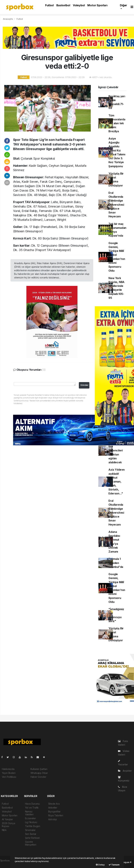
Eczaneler (30, 818)
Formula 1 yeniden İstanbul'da (116, 563)
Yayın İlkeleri (9, 773)
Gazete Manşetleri (31, 843)
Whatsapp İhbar (39, 773)
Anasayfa (8, 19)
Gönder (84, 385)
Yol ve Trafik (32, 808)
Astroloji (52, 819)
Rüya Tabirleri (56, 815)
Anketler (53, 808)
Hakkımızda (8, 769)
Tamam (114, 865)
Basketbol (63, 5)
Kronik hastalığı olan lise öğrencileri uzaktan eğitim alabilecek (117, 451)
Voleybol (79, 5)
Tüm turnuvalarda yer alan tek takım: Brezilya (117, 123)
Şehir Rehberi (33, 838)
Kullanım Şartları (39, 769)
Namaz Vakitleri (29, 813)
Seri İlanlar (31, 834)
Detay (100, 865)
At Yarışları (7, 819)
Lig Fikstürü (31, 822)
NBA (4, 830)
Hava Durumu (32, 804)
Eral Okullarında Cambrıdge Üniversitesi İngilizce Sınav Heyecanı (116, 205)
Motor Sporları (97, 5)
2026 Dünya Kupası (9, 825)
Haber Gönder (38, 777)
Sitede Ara (54, 804)
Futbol (49, 5)
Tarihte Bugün (33, 826)
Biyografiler (54, 811)
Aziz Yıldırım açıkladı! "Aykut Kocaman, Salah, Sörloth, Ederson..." (117, 482)
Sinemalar (30, 830)
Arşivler (125, 771)
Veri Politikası (9, 777)
